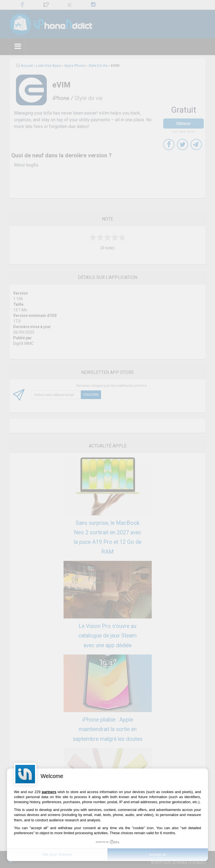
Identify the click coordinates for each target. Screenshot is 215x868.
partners (49, 792)
